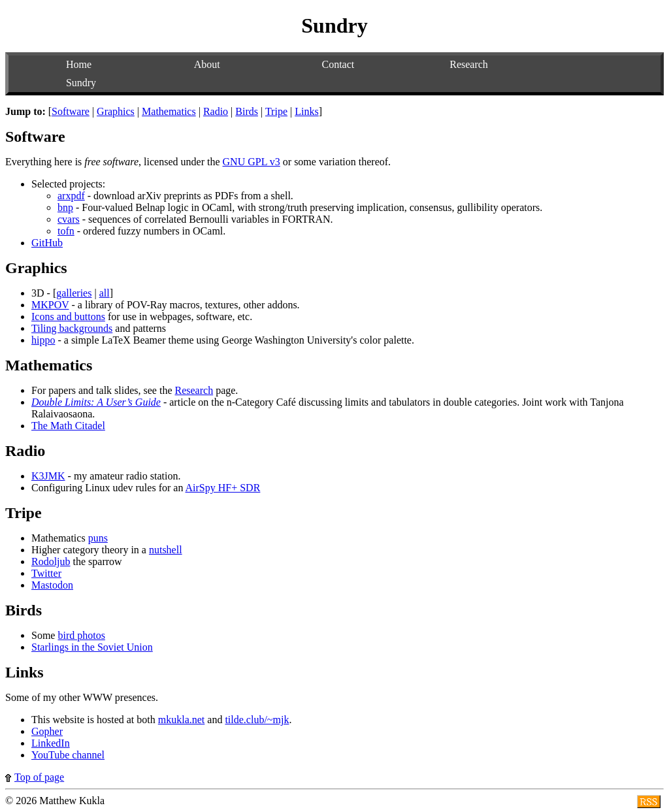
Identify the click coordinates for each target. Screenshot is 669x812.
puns (98, 538)
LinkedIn (51, 743)
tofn (66, 231)
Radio (216, 111)
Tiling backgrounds (72, 328)
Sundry (81, 83)
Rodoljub (51, 561)
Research (469, 64)
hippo (43, 340)
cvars (69, 219)
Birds (247, 111)
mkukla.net (182, 720)
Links (306, 111)
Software (71, 111)
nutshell (166, 550)
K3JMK (48, 476)
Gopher (47, 731)
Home (79, 64)
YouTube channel (68, 755)
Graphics (116, 111)
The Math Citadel (68, 426)
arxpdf (71, 196)
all (105, 293)
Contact (338, 64)
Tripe (276, 111)
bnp (65, 207)
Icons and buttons (68, 317)
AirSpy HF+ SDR (223, 488)
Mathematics (169, 111)
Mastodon (52, 585)
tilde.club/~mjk (257, 720)
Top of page (35, 777)
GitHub (47, 243)
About (207, 64)
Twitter (46, 573)
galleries (74, 293)
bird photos (81, 635)
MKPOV (50, 305)
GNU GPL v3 (252, 162)
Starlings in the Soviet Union (92, 647)
